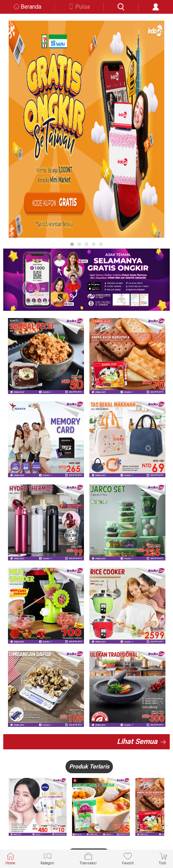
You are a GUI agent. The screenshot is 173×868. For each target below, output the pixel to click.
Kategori (47, 858)
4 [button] (94, 244)
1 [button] (72, 244)
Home (10, 858)
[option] (86, 129)
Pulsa (83, 7)
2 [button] (79, 244)
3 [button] (86, 244)
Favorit (128, 858)
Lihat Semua (137, 741)
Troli (163, 858)
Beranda (31, 7)
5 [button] (101, 244)
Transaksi (88, 858)
